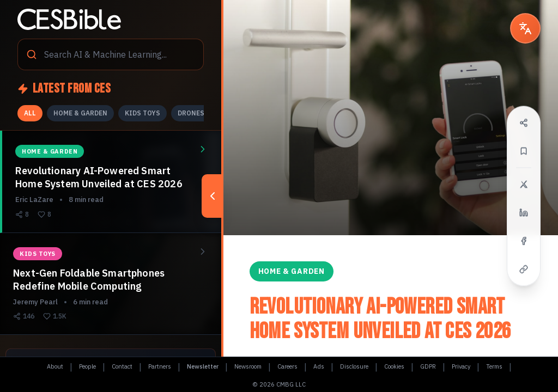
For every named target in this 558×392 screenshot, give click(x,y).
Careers (287, 366)
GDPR (428, 366)
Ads (319, 366)
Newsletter (203, 366)
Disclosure (354, 366)
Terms (494, 366)
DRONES (191, 113)
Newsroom (248, 366)
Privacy (461, 366)
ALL (30, 113)
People (87, 366)
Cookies (394, 366)
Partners (160, 366)
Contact (122, 366)
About (55, 366)
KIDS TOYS (142, 113)
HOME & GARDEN (80, 113)
